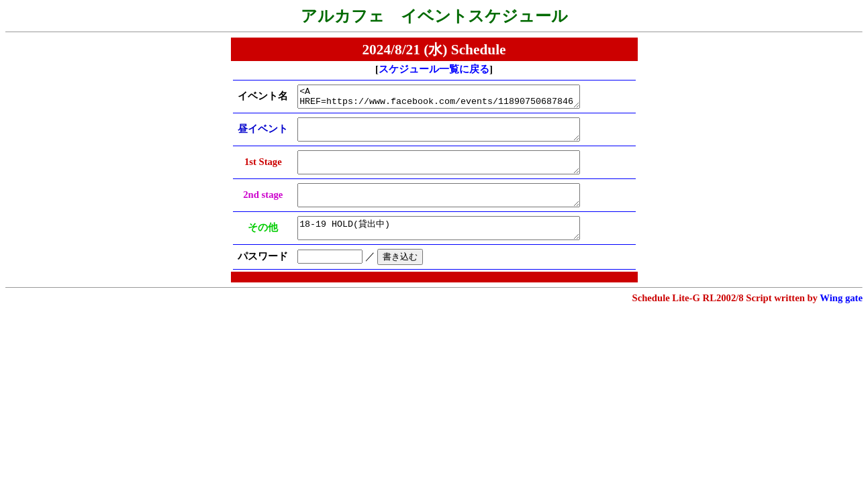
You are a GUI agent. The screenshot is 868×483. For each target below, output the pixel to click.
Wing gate (841, 318)
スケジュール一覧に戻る (434, 69)
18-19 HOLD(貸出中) (449, 246)
